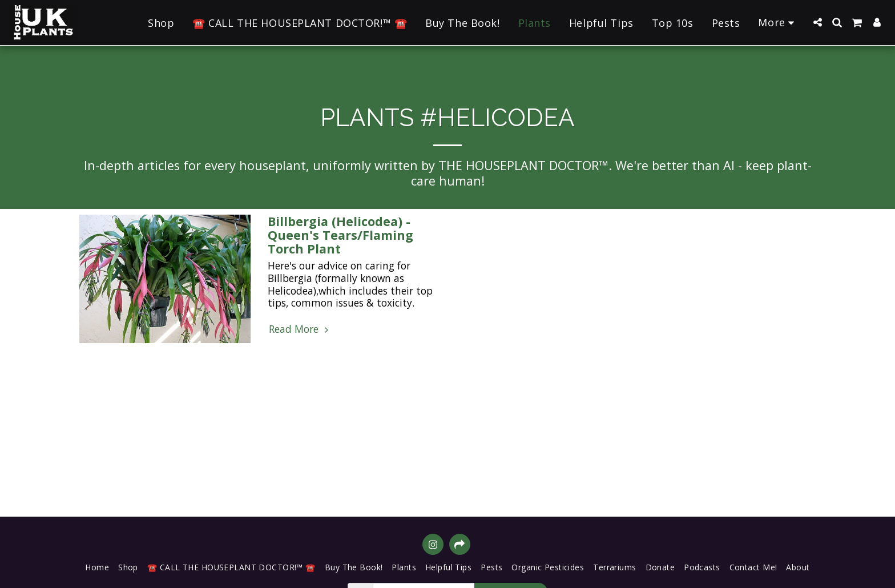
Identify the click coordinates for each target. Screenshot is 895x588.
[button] (817, 22)
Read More (300, 329)
